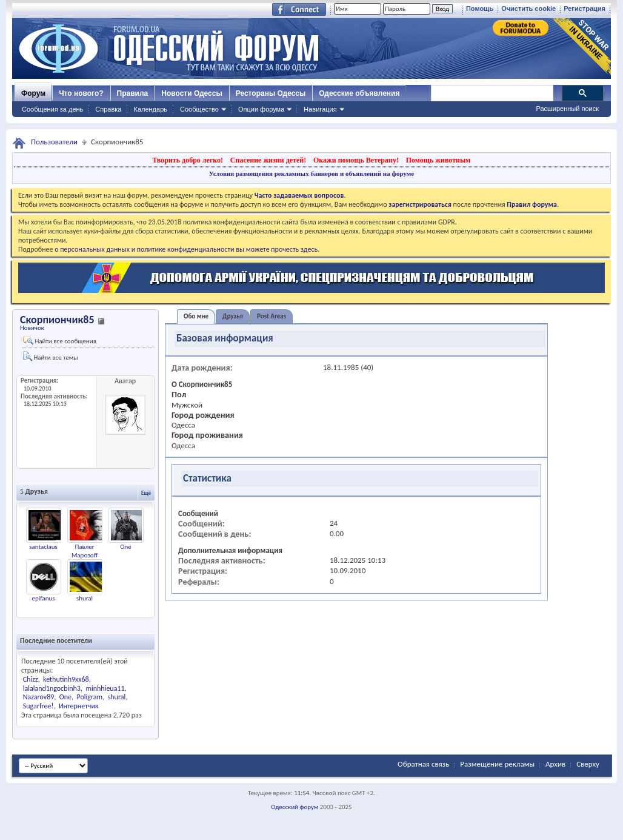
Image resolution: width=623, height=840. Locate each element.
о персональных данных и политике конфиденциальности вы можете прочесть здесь (186, 249)
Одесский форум (295, 807)
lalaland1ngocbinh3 (52, 688)
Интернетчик (79, 706)
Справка (108, 109)
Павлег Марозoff (85, 551)
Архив (555, 764)
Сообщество (199, 109)
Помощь (480, 8)
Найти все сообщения (60, 341)
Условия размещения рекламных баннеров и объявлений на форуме (311, 173)
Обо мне (196, 316)
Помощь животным (438, 160)
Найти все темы (50, 356)
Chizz (31, 679)
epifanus (43, 598)
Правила (133, 93)
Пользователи (54, 142)
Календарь (150, 109)
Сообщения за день (52, 109)
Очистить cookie (528, 8)
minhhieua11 (105, 688)
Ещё (146, 493)
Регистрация (585, 8)
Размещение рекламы (497, 764)
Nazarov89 (39, 697)
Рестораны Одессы (271, 93)
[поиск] (491, 93)
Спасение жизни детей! (268, 160)
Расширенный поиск (567, 109)
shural (85, 598)
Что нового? (81, 93)
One (126, 547)
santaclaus (43, 547)
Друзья (233, 316)
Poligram (89, 697)
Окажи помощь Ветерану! (356, 160)
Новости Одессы (192, 93)
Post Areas (272, 316)
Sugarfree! (38, 706)
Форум (33, 93)
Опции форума (261, 109)
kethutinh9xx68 (66, 679)
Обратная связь (423, 764)
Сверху (588, 764)
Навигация (320, 109)
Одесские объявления (359, 93)
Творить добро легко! (188, 160)
